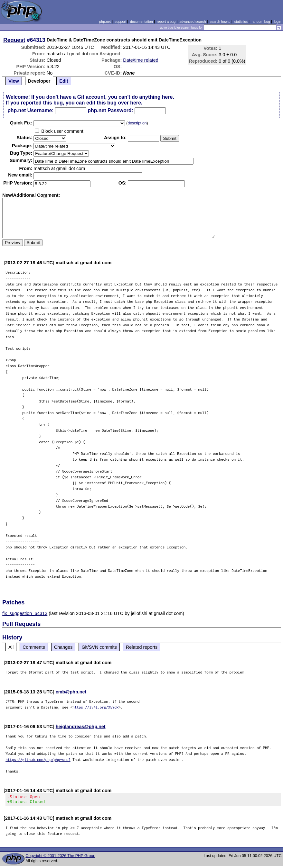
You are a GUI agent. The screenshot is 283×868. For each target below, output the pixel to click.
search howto (220, 22)
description (137, 123)
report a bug (166, 22)
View (14, 81)
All (11, 647)
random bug (261, 22)
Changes (63, 647)
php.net (105, 22)
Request (14, 40)
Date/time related (141, 60)
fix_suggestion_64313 (25, 613)
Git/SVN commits (99, 647)
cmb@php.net (71, 692)
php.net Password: (110, 110)
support (120, 22)
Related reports (142, 647)
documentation (141, 22)
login (278, 22)
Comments (34, 647)
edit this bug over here (114, 103)
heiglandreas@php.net (81, 727)
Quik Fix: (21, 123)
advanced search (193, 22)
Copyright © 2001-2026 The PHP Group (60, 858)
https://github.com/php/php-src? (38, 759)
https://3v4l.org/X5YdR (95, 707)
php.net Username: (30, 110)
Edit (64, 81)
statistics (241, 22)
